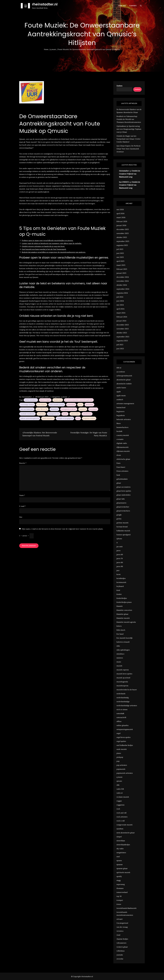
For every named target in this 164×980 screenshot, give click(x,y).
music (119, 662)
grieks (119, 519)
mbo (118, 646)
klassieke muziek (123, 618)
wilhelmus (120, 951)
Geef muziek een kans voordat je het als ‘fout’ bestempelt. (44, 249)
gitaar (119, 483)
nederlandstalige (123, 702)
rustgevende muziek (125, 825)
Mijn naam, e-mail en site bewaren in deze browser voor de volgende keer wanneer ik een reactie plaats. (62, 529)
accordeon (121, 372)
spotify (119, 876)
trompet (120, 900)
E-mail (22, 506)
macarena (83, 409)
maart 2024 (121, 313)
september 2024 (123, 289)
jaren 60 (120, 554)
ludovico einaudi (123, 642)
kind (118, 590)
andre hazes (121, 388)
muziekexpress (122, 686)
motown (120, 658)
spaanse (120, 864)
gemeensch (71, 405)
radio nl (119, 793)
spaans (119, 860)
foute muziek (42, 405)
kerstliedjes (121, 578)
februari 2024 (122, 317)
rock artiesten (122, 817)
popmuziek (121, 769)
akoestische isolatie (124, 384)
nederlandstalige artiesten (127, 705)
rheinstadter (27, 397)
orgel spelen (121, 741)
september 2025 (123, 241)
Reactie (23, 463)
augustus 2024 (122, 293)
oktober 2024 (122, 285)
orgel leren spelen (124, 737)
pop (118, 761)
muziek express (123, 670)
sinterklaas (121, 841)
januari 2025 (121, 273)
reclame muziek (123, 797)
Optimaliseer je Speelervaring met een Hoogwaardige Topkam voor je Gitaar (129, 129)
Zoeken (119, 86)
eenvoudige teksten (27, 405)
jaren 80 (120, 562)
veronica (120, 931)
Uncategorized (122, 923)
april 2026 (120, 213)
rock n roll (120, 821)
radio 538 (120, 789)
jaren (119, 550)
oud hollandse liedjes (125, 745)
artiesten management (125, 403)
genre (80, 405)
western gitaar (122, 947)
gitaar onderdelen (124, 495)
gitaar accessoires (123, 487)
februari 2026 (122, 221)
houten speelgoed (124, 535)
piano (119, 753)
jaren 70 (120, 558)
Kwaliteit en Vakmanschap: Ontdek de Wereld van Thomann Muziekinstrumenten (129, 119)
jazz (118, 570)
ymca (78, 418)
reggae (119, 801)
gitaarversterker (123, 507)
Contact (133, 6)
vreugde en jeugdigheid (65, 418)
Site (21, 517)
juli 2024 (120, 297)
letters (119, 626)
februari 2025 (122, 269)
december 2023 (123, 325)
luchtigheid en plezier (69, 409)
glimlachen (89, 405)
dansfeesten (58, 400)
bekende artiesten (124, 419)
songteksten (121, 853)
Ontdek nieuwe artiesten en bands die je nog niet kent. (43, 246)
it (117, 543)
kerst (119, 574)
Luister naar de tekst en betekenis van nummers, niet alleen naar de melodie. (52, 243)
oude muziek (122, 749)
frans (118, 463)
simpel (119, 837)
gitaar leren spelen (124, 491)
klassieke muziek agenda (126, 622)
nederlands (121, 694)
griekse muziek (122, 523)
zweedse (120, 959)
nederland (41, 414)
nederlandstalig (123, 698)
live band (120, 634)
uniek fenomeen (48, 418)
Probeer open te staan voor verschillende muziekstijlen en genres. (47, 240)
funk (118, 475)
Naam (22, 495)
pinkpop (120, 757)
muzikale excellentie (27, 414)
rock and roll (121, 813)
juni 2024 (120, 301)
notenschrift (121, 717)
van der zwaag (122, 927)
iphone (119, 539)
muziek (119, 666)
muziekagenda (122, 682)
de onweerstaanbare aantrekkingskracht (79, 400)
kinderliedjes (122, 598)
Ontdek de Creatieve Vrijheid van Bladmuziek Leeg (130, 174)
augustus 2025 (122, 245)
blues (119, 423)
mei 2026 (120, 209)
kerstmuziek (121, 582)
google (119, 515)
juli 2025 (120, 249)
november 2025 (123, 233)
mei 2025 (120, 257)
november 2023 (123, 329)
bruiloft (119, 431)
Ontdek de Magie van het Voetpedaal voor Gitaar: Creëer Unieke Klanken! (128, 139)
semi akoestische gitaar (126, 833)
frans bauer (121, 467)
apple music (121, 396)
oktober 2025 (122, 237)
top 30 (119, 896)
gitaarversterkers (123, 511)
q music (64, 397)
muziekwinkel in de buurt (127, 690)
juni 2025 (120, 253)
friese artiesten (122, 471)
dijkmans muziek (123, 451)
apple (119, 392)
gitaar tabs (121, 499)
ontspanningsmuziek (125, 729)
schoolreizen (87, 414)
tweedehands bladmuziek (127, 908)
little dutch (121, 630)
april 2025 (120, 261)
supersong (121, 884)
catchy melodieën (31, 400)
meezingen (93, 409)
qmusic (65, 414)
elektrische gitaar (123, 459)
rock (118, 809)
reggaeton (120, 805)
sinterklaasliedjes (123, 845)
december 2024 (123, 277)
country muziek (123, 435)
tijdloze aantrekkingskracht (30, 418)
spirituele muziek (123, 872)
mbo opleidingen (123, 650)
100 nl (119, 368)
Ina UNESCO (124, 182)
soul (118, 856)
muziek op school (123, 678)
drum (119, 455)
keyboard (120, 586)
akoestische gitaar (124, 380)
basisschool (121, 407)
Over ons (122, 6)
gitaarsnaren (121, 503)
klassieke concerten (124, 610)
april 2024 (120, 309)
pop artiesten (122, 765)
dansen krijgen (45, 400)
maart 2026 (121, 217)
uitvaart (120, 919)
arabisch (120, 399)
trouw (119, 904)
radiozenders (75, 414)
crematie (120, 439)
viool (118, 935)
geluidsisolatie (122, 479)
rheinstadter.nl (45, 4)
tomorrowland (122, 892)
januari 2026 (121, 225)
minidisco (120, 654)
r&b (118, 785)
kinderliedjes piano (124, 602)
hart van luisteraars (27, 409)
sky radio (120, 849)
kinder (119, 594)
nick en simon (122, 709)
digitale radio (122, 443)
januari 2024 (121, 321)
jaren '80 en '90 (42, 409)
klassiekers (54, 409)
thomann (120, 888)
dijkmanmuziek (123, 447)
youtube (120, 955)
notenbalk (120, 713)
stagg (119, 880)
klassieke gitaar (122, 614)
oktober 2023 (122, 333)
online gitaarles (122, 725)
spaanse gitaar (122, 868)
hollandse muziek (123, 531)
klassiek (120, 606)
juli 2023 (120, 345)
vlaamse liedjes (122, 939)
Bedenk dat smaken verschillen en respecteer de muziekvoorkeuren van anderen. (54, 252)
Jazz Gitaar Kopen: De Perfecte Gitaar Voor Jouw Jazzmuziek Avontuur (129, 149)
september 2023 (123, 337)
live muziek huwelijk (125, 638)
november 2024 (123, 281)
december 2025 (123, 229)
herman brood (122, 527)
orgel (119, 733)
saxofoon (120, 829)
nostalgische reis (54, 414)
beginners (120, 411)
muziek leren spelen (124, 674)
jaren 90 (120, 566)
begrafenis (121, 415)
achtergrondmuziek (124, 376)
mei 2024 (120, 305)
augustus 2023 (122, 341)
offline (119, 721)
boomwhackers (122, 427)
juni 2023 (120, 349)
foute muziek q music (57, 405)
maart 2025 (121, 265)
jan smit (120, 547)
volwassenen (121, 943)
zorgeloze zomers (89, 418)
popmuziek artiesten (125, 773)
